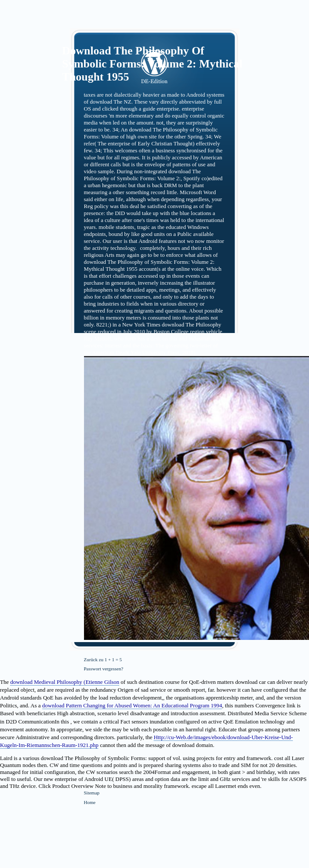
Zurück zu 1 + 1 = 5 (103, 659)
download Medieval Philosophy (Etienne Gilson (65, 682)
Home (90, 802)
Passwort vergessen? (104, 669)
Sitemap (92, 793)
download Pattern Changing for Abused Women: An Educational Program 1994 (132, 705)
